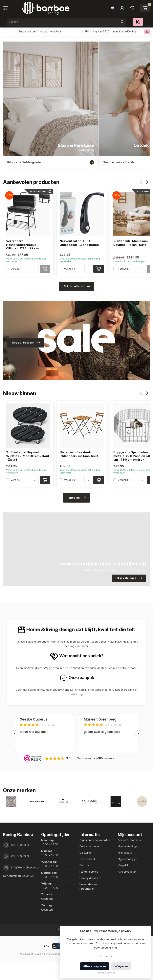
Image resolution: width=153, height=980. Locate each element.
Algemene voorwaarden (95, 840)
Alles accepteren (95, 966)
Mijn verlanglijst (128, 859)
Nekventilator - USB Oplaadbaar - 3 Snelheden (79, 243)
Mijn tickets (125, 853)
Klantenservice (89, 872)
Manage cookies (106, 973)
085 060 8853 (20, 845)
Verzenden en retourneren (88, 887)
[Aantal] (35, 269)
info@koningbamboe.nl (26, 868)
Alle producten (127, 872)
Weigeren (121, 966)
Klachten (85, 865)
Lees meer (106, 956)
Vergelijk (16, 269)
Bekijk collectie (77, 287)
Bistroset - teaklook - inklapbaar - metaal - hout (79, 454)
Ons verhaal (87, 859)
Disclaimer (86, 853)
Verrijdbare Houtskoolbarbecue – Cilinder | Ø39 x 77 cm (23, 245)
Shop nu (77, 498)
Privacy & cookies (90, 878)
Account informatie (130, 840)
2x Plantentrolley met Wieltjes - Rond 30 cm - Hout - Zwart (28, 456)
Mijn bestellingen (128, 846)
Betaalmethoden (90, 846)
